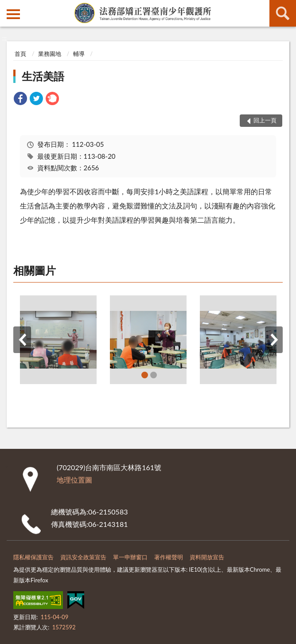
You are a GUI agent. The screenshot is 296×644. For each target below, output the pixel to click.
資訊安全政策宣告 (83, 557)
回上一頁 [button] (265, 120)
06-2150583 (108, 512)
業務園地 (50, 54)
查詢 (283, 13)
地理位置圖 (74, 480)
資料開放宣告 (207, 557)
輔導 (79, 54)
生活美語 (43, 76)
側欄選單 (13, 14)
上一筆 (22, 340)
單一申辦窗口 (130, 557)
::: (7, 7)
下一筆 (274, 340)
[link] (20, 100)
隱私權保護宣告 (33, 557)
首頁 (20, 54)
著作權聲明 (169, 557)
